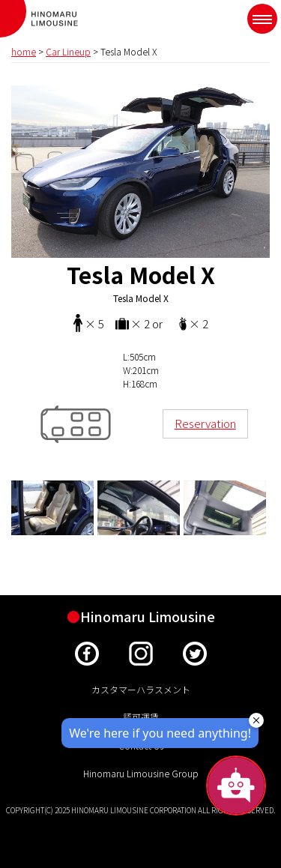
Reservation (205, 423)
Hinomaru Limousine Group (141, 773)
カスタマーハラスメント (141, 689)
